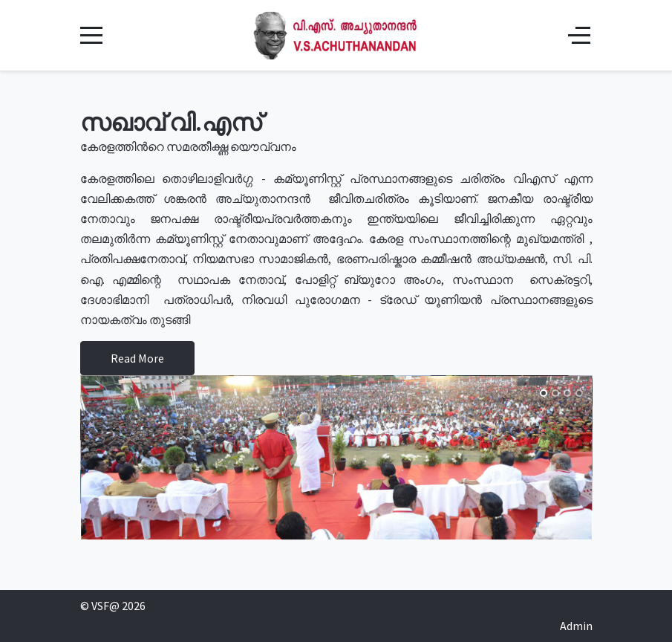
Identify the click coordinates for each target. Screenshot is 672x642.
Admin (576, 626)
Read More (137, 358)
